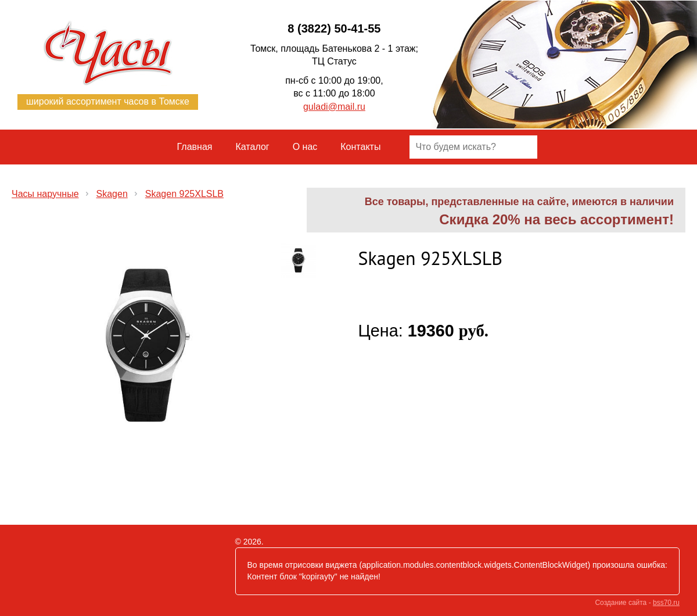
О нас (305, 147)
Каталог (253, 147)
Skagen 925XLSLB (184, 194)
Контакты (360, 147)
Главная (195, 147)
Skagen (112, 194)
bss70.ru (666, 603)
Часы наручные (45, 194)
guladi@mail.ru (334, 107)
